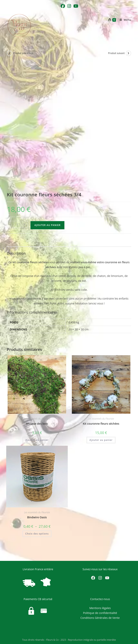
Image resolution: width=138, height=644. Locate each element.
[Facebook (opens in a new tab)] (63, 6)
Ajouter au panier (47, 225)
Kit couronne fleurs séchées (101, 424)
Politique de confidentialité (100, 613)
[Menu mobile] (124, 20)
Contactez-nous (100, 599)
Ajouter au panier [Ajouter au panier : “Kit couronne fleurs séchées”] (101, 440)
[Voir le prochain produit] (128, 53)
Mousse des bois (37, 424)
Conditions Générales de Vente (100, 618)
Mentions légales (100, 608)
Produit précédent (23, 53)
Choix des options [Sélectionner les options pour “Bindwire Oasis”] (37, 534)
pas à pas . (85, 267)
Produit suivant (116, 53)
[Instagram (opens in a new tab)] (69, 6)
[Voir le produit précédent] (10, 53)
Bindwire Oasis (37, 517)
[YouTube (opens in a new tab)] (75, 6)
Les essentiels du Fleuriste (37, 419)
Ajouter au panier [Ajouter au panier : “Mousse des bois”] (37, 440)
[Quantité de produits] (17, 224)
